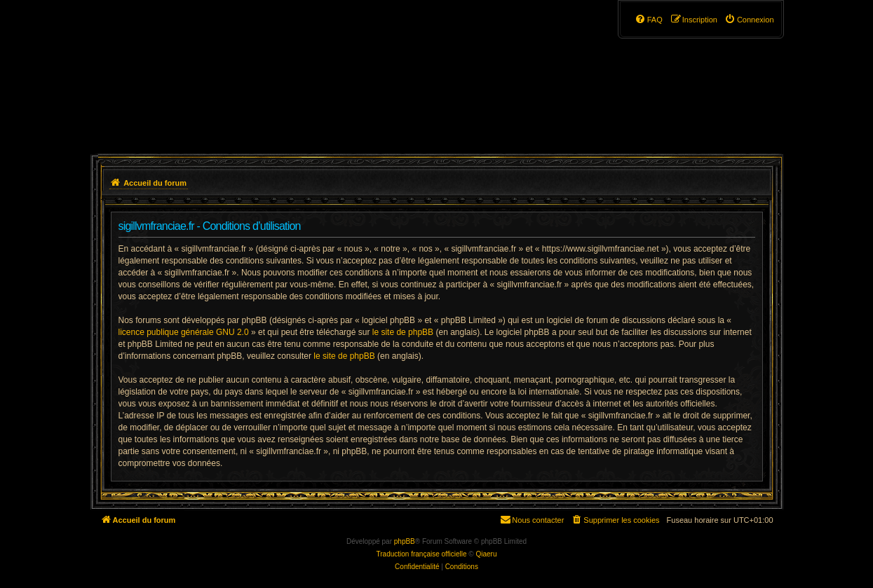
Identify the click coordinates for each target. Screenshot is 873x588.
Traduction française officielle (422, 554)
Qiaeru (486, 554)
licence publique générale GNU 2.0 (184, 332)
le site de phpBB (403, 332)
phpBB (405, 541)
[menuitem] (749, 20)
